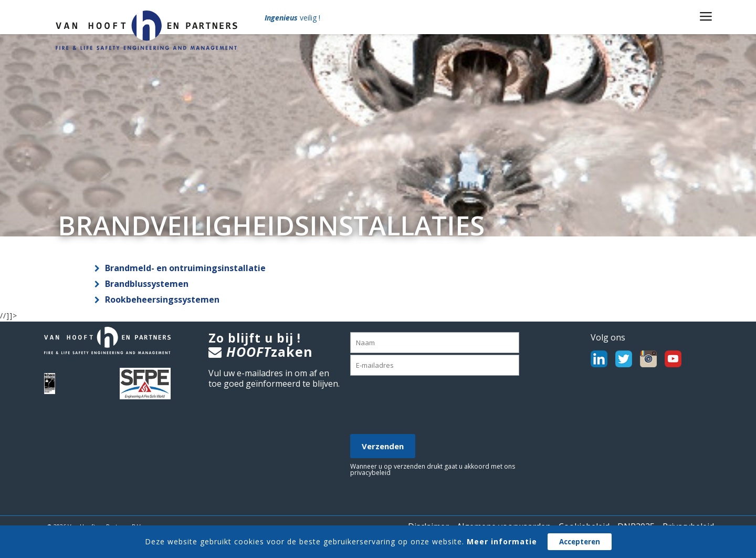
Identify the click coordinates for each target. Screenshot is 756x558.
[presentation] (430, 406)
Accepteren (580, 542)
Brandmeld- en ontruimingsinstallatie (185, 268)
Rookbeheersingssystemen (162, 299)
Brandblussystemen (147, 284)
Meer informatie (502, 541)
